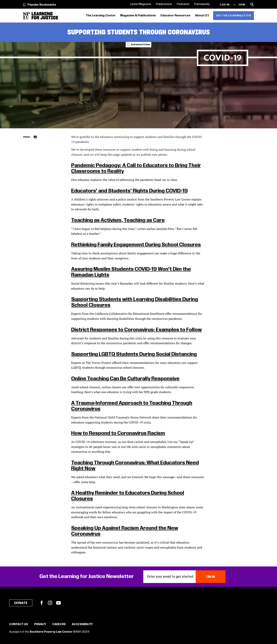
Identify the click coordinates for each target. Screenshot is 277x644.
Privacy (40, 624)
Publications (164, 4)
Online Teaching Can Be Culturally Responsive (125, 379)
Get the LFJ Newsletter (234, 16)
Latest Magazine (141, 4)
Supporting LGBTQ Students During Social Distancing (134, 354)
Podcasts (183, 4)
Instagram (50, 603)
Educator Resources (175, 16)
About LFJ (202, 16)
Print (27, 137)
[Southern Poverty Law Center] (26, 16)
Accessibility (82, 624)
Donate (21, 603)
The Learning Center (101, 16)
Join (242, 5)
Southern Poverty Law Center (51, 632)
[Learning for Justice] (45, 16)
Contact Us (19, 624)
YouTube (58, 603)
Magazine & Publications (138, 16)
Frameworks (202, 4)
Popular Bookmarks (42, 5)
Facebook (42, 603)
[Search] (252, 4)
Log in (225, 5)
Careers (59, 624)
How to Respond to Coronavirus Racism (118, 433)
